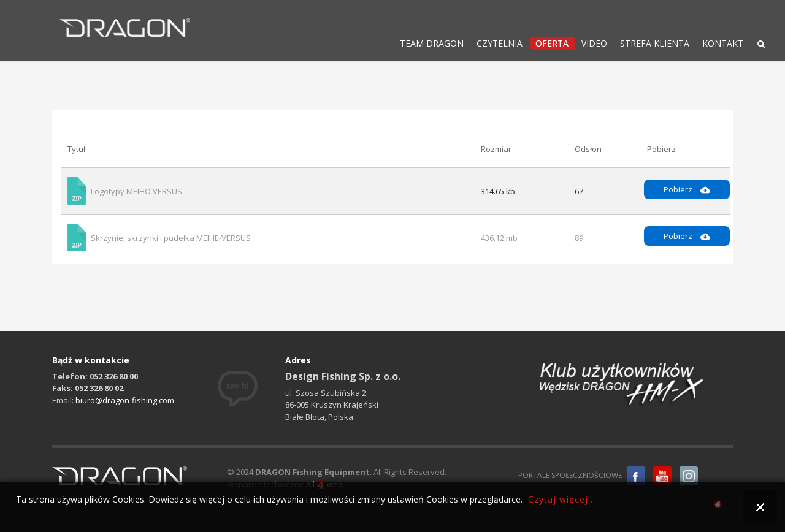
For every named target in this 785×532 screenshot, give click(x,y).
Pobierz (687, 189)
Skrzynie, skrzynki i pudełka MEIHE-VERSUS (171, 238)
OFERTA (552, 43)
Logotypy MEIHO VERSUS (136, 191)
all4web (718, 506)
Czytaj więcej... (562, 499)
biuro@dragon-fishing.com (125, 400)
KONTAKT (723, 43)
